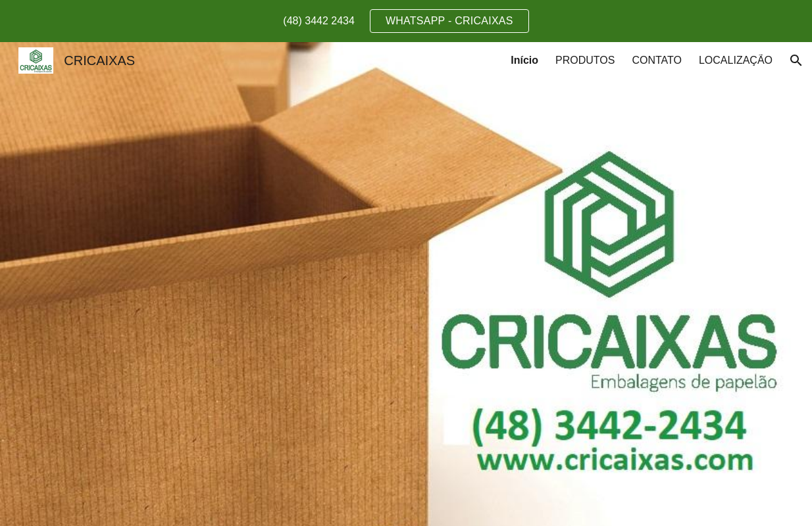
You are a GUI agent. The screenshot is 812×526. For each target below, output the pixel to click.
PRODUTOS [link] (585, 60)
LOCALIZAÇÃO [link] (736, 60)
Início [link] (524, 60)
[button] (796, 60)
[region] (406, 21)
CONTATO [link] (657, 60)
